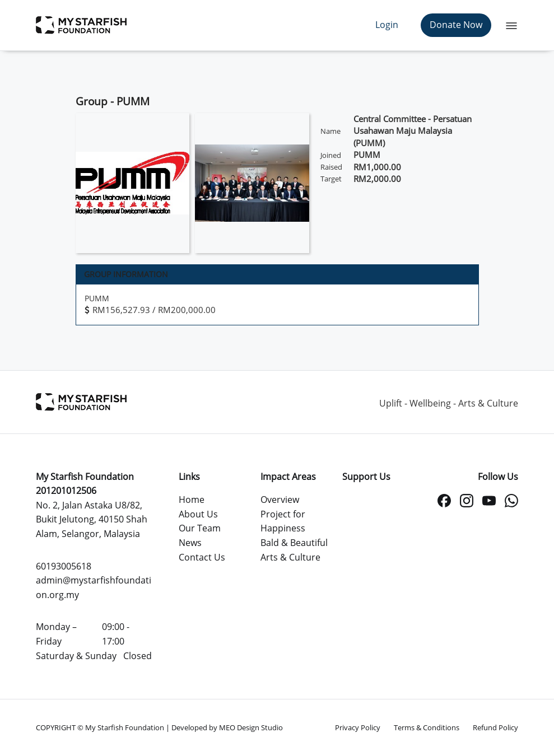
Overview (280, 500)
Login (387, 25)
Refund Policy (495, 727)
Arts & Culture (290, 557)
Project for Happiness (283, 521)
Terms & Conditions (427, 727)
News (190, 543)
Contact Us (202, 557)
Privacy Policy (358, 727)
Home (192, 500)
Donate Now (456, 25)
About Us (198, 514)
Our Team (200, 528)
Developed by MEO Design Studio (227, 727)
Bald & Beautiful (294, 543)
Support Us (366, 477)
